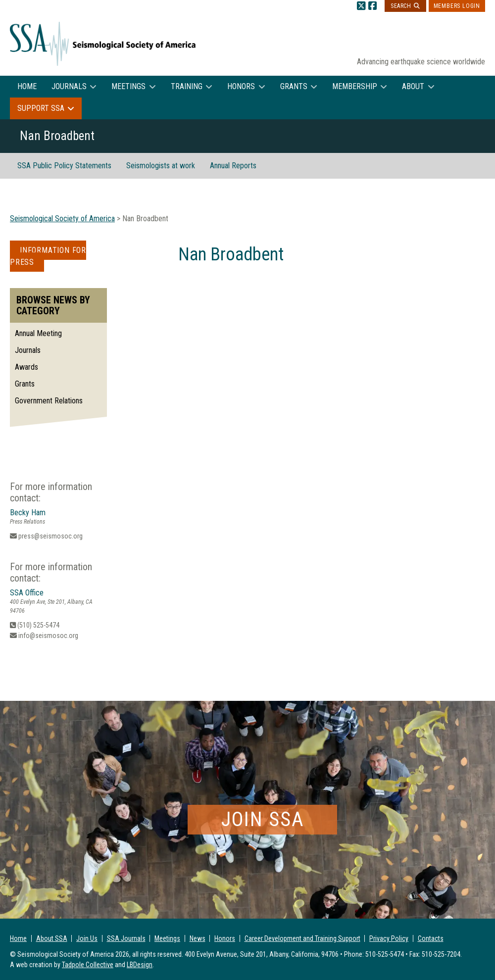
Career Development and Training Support (302, 938)
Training (187, 86)
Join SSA (263, 819)
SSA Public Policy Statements (64, 166)
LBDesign (140, 965)
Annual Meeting (38, 333)
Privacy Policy (389, 938)
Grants (294, 86)
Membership (355, 86)
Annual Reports (233, 166)
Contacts (431, 938)
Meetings (128, 86)
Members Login (457, 6)
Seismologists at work (161, 166)
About (413, 86)
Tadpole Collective (88, 965)
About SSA (52, 938)
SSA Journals (126, 938)
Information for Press (48, 256)
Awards (26, 367)
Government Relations (49, 401)
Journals (69, 86)
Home (27, 86)
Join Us (87, 938)
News (198, 938)
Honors (241, 86)
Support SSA (41, 108)
